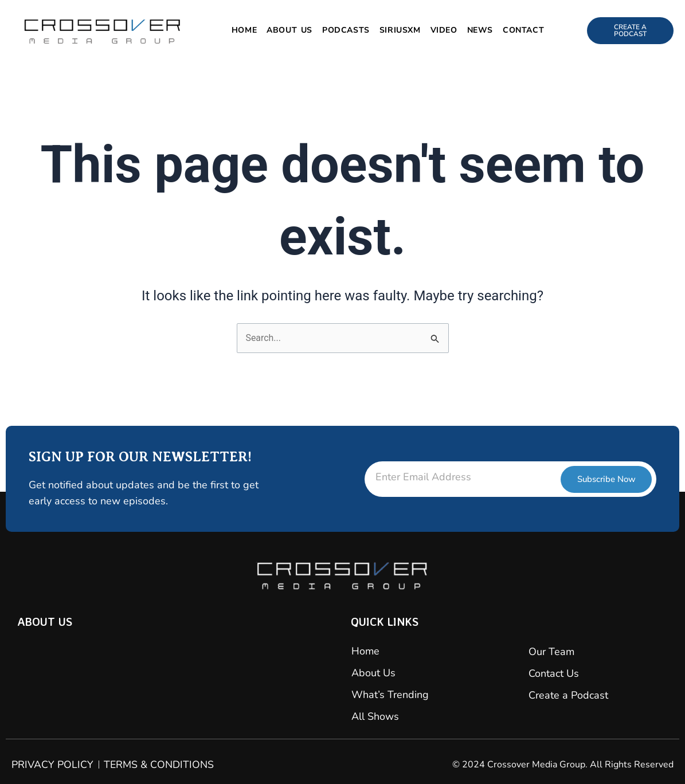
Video (444, 30)
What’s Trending (390, 695)
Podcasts (346, 30)
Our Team (551, 652)
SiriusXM (400, 30)
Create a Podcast (568, 695)
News (480, 30)
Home (244, 30)
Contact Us (554, 673)
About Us (289, 30)
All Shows (375, 716)
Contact (523, 30)
